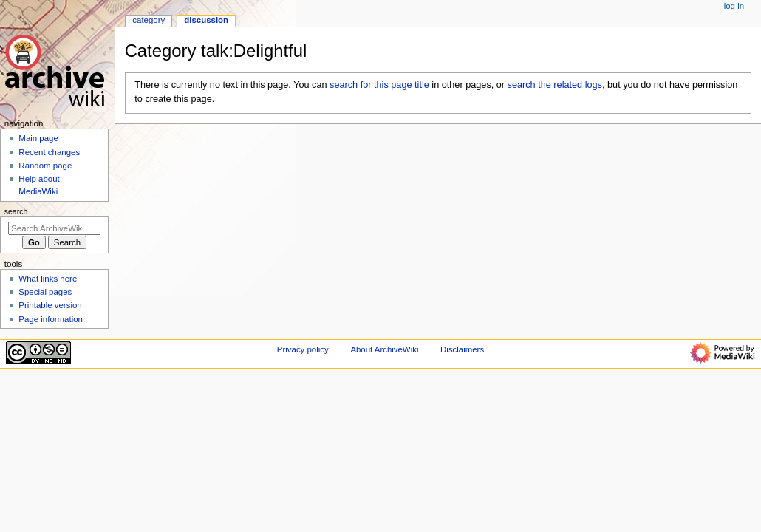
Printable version (50, 305)
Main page (38, 138)
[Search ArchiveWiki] (54, 228)
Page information (51, 319)
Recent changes (49, 152)
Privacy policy (303, 349)
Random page (45, 166)
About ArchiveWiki (384, 349)
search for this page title (379, 85)
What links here (48, 279)
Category (149, 20)
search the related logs (555, 85)
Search (16, 211)
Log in (734, 6)
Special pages (45, 292)
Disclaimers (462, 349)
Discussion (206, 20)
